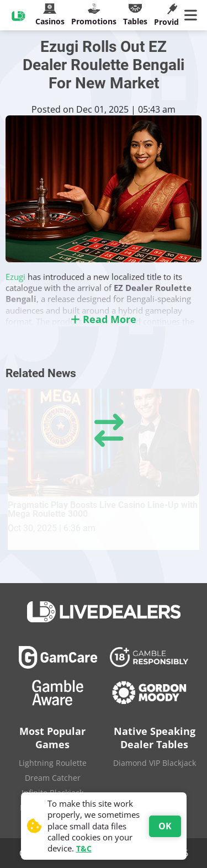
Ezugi (17, 277)
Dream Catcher (53, 778)
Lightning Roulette (53, 763)
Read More (104, 319)
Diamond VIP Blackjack (155, 763)
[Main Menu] (193, 15)
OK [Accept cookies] (165, 826)
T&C (84, 848)
